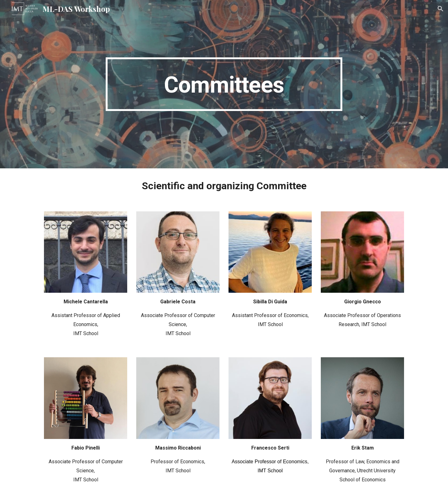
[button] (441, 9)
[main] (224, 84)
